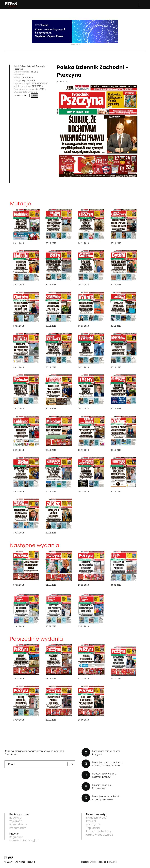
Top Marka (93, 828)
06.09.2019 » (41, 83)
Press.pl (91, 821)
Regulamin (16, 837)
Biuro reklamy (18, 824)
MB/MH (113, 862)
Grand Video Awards (100, 835)
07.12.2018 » (37, 86)
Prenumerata (18, 828)
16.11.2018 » (41, 89)
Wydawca (16, 821)
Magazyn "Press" (97, 818)
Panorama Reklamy (99, 831)
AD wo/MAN (94, 824)
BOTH (93, 862)
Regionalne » (28, 80)
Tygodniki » (27, 78)
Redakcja (15, 818)
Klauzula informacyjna (24, 840)
